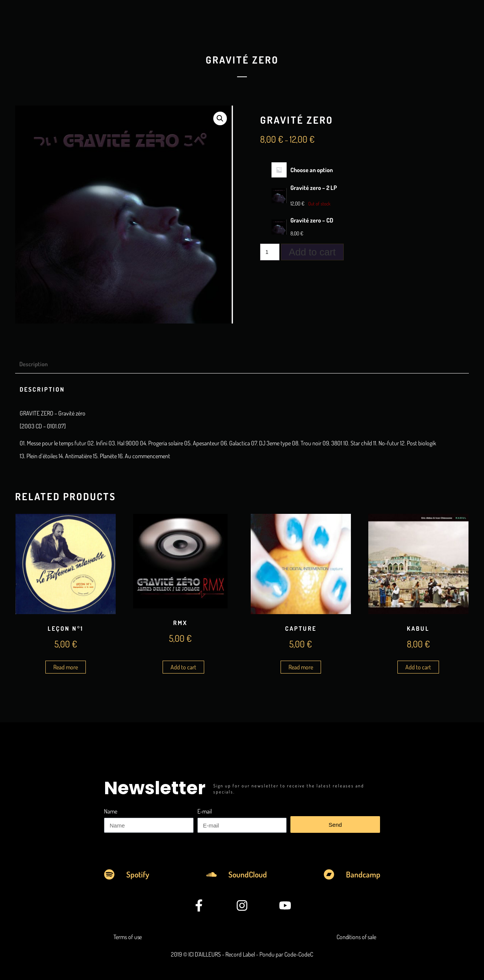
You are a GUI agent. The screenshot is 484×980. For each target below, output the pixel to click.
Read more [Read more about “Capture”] (301, 667)
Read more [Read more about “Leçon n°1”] (66, 667)
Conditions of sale (356, 937)
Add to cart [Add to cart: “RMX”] (183, 667)
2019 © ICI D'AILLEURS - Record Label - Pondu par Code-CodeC (242, 954)
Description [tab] (33, 364)
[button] (220, 118)
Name (111, 811)
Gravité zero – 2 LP (314, 188)
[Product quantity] (270, 252)
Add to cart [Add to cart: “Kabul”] (418, 667)
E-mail (205, 811)
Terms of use (128, 937)
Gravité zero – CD (312, 220)
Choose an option (312, 170)
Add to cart (312, 252)
